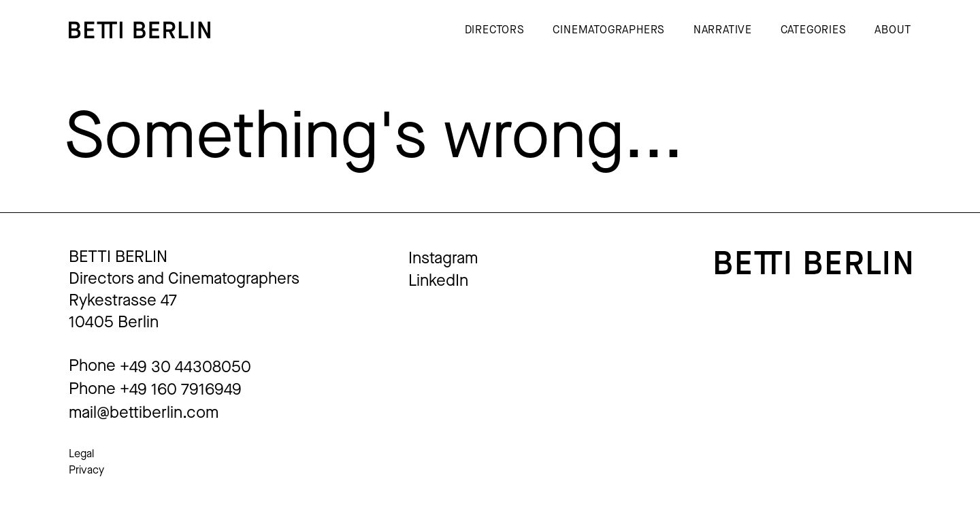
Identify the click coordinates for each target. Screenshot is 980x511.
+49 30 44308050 (185, 367)
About (893, 30)
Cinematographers (609, 30)
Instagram (443, 258)
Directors (495, 30)
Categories (814, 30)
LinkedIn (438, 280)
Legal (81, 454)
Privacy (86, 470)
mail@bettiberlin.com (144, 412)
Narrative (723, 30)
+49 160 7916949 (181, 389)
